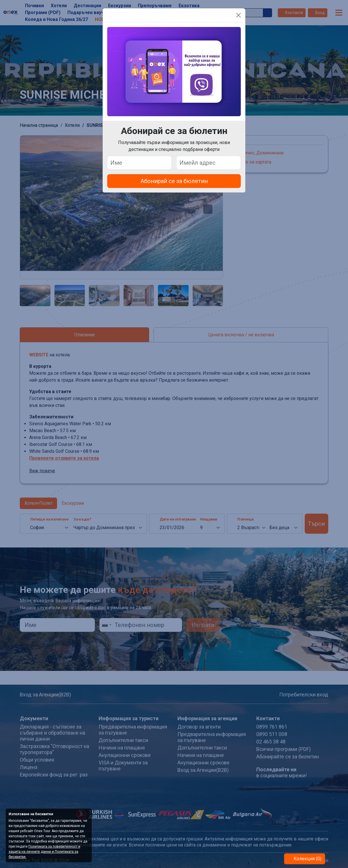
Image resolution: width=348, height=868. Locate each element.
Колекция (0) (307, 859)
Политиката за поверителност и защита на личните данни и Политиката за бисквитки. (44, 852)
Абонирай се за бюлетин (174, 181)
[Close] (238, 15)
